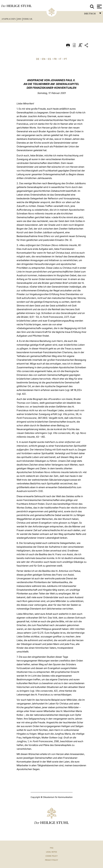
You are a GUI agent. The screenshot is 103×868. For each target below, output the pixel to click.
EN (44, 59)
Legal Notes (51, 852)
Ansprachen (9, 19)
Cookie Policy (51, 856)
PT (66, 59)
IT (60, 59)
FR (55, 59)
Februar (28, 19)
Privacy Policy (51, 860)
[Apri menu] (99, 7)
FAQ (52, 848)
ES (50, 59)
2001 (20, 19)
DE (38, 59)
